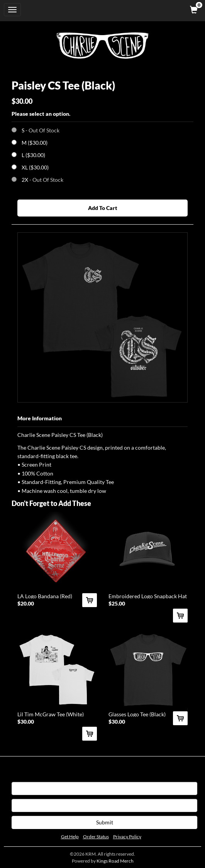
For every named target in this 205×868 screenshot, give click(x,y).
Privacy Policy (127, 837)
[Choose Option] (14, 142)
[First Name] (104, 788)
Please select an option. (41, 114)
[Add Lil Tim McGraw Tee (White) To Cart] (90, 734)
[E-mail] (104, 805)
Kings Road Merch (115, 861)
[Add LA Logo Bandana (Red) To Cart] (90, 600)
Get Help (70, 837)
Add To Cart (103, 208)
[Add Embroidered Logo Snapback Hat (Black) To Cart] (180, 616)
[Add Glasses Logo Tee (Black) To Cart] (180, 718)
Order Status (96, 837)
